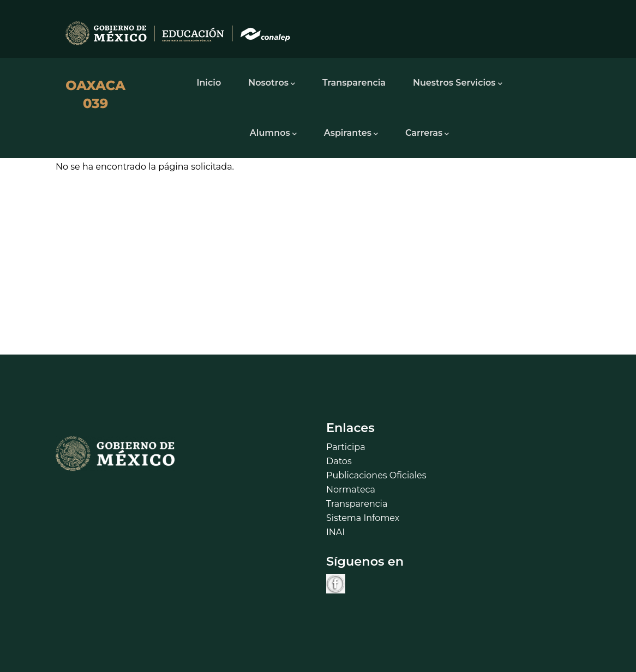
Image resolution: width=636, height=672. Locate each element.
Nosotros (272, 83)
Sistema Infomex (363, 518)
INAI (335, 532)
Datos (339, 461)
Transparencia (354, 83)
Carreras (427, 134)
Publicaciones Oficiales (376, 475)
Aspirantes (351, 134)
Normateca (351, 490)
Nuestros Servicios (458, 83)
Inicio (209, 83)
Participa (346, 447)
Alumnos (273, 134)
